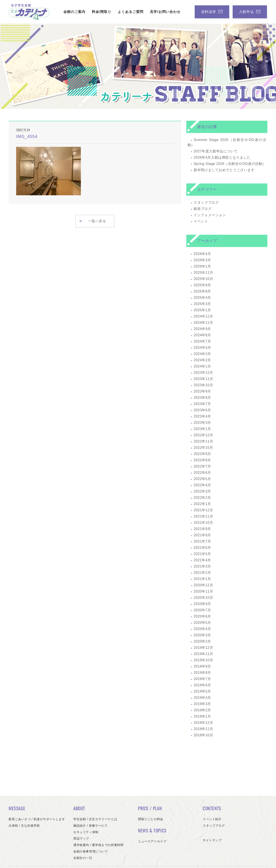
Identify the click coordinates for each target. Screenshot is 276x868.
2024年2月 (202, 360)
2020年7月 (202, 610)
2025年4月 (202, 298)
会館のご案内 (74, 12)
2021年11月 (203, 516)
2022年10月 (203, 448)
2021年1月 (202, 579)
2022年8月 (202, 460)
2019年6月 (202, 685)
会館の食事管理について (91, 851)
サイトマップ (212, 840)
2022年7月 (202, 466)
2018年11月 (203, 729)
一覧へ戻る (93, 221)
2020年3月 (202, 635)
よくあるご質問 (130, 12)
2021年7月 (202, 541)
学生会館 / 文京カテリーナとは (95, 819)
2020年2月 (202, 641)
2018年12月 (203, 723)
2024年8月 (202, 335)
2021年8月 (202, 535)
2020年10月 (203, 598)
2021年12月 (203, 510)
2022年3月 (202, 491)
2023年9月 (202, 391)
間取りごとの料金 (151, 819)
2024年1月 (202, 366)
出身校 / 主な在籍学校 (24, 826)
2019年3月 (202, 704)
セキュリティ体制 (86, 832)
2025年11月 (203, 273)
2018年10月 (203, 735)
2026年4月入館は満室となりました (222, 157)
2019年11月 (203, 654)
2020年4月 (202, 629)
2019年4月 (202, 698)
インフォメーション (210, 215)
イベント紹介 (212, 819)
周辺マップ (81, 838)
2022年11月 (203, 441)
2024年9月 (202, 329)
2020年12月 (203, 585)
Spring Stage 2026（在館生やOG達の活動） (230, 164)
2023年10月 (203, 385)
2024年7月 (202, 341)
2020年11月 (203, 591)
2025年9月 (202, 285)
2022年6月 (202, 473)
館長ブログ (203, 209)
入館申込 (249, 12)
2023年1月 (202, 429)
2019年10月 (203, 660)
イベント (201, 221)
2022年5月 (202, 479)
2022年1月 (202, 504)
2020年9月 (202, 604)
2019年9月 (202, 666)
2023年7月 (202, 404)
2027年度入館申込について (216, 151)
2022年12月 (203, 435)
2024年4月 (202, 348)
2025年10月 (203, 279)
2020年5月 (202, 623)
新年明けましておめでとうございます (224, 170)
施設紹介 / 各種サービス (90, 826)
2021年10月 (203, 523)
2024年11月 (203, 323)
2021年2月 (202, 573)
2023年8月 (202, 398)
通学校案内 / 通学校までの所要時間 (98, 845)
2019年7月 (202, 679)
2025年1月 (202, 310)
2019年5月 (202, 691)
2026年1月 (202, 266)
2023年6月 (202, 410)
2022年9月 (202, 454)
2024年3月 (202, 354)
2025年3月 (202, 304)
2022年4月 (202, 485)
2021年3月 (202, 566)
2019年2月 (202, 710)
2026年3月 (202, 260)
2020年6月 (202, 616)
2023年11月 (203, 379)
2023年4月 (202, 416)
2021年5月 (202, 554)
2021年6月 (202, 548)
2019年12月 (203, 648)
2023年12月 (203, 373)
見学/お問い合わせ (164, 12)
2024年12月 (203, 316)
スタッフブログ (206, 203)
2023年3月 (202, 423)
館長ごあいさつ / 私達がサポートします (37, 819)
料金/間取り (101, 12)
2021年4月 (202, 560)
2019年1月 (202, 716)
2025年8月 (202, 291)
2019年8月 (202, 673)
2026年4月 (202, 254)
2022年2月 (202, 498)
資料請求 (211, 12)
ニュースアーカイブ (152, 841)
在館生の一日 (83, 858)
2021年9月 (202, 529)
